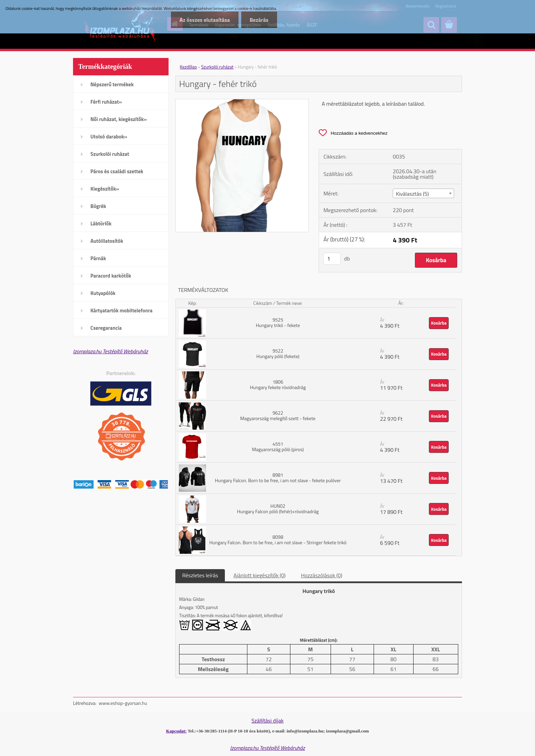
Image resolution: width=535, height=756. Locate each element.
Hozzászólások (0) (322, 575)
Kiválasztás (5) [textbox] (412, 194)
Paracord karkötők (111, 276)
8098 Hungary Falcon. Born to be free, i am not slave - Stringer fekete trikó (278, 540)
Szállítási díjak (267, 721)
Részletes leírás (200, 575)
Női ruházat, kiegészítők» (119, 119)
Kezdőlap (188, 67)
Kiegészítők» (105, 189)
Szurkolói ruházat (110, 154)
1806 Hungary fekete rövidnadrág (278, 384)
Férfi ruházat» (106, 102)
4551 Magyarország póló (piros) (278, 447)
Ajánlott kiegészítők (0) (259, 575)
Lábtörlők (101, 224)
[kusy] (332, 259)
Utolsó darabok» (109, 137)
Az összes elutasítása (205, 20)
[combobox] (423, 193)
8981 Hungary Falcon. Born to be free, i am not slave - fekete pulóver (278, 478)
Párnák (98, 258)
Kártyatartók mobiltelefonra (121, 310)
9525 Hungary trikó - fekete (278, 322)
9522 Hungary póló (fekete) (278, 353)
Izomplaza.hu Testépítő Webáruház (111, 351)
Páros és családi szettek (117, 171)
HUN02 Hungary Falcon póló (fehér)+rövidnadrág (278, 509)
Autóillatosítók (107, 241)
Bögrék (98, 206)
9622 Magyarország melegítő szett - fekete (278, 416)
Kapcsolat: (176, 731)
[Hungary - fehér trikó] (242, 102)
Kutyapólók (103, 293)
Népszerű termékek (112, 84)
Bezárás (259, 20)
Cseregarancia (106, 328)
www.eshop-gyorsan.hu (123, 703)
